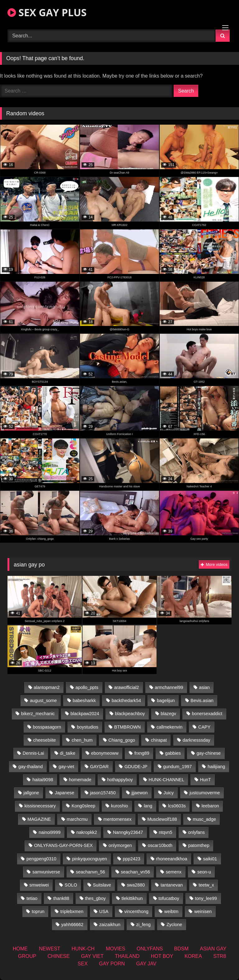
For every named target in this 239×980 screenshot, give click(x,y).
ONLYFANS (150, 949)
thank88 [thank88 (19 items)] (61, 898)
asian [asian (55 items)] (204, 687)
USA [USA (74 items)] (104, 911)
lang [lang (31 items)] (148, 806)
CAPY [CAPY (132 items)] (204, 727)
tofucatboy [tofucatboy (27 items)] (169, 898)
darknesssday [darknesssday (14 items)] (197, 740)
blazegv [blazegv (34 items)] (168, 714)
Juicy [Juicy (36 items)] (169, 793)
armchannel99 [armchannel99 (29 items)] (169, 687)
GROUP (27, 956)
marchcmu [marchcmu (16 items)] (77, 819)
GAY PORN (112, 964)
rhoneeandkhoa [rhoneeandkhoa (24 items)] (172, 859)
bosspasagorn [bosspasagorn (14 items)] (47, 727)
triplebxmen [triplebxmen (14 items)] (72, 911)
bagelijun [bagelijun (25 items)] (166, 700)
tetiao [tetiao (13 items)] (32, 898)
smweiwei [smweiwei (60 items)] (39, 885)
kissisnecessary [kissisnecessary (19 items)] (40, 806)
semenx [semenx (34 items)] (174, 872)
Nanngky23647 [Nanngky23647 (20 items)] (128, 832)
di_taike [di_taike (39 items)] (68, 753)
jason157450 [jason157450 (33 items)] (103, 793)
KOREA (193, 956)
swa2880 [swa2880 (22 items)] (136, 885)
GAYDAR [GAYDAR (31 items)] (99, 767)
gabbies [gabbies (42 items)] (173, 753)
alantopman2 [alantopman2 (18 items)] (47, 687)
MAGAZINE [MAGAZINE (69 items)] (39, 819)
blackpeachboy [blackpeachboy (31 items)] (130, 714)
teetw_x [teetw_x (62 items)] (206, 885)
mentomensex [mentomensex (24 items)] (117, 819)
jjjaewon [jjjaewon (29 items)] (140, 793)
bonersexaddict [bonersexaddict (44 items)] (207, 714)
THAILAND (127, 956)
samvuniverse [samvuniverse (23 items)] (46, 872)
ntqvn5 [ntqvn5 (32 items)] (165, 832)
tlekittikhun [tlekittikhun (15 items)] (132, 898)
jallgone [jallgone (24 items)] (31, 793)
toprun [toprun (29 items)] (38, 911)
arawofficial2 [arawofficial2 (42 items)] (127, 687)
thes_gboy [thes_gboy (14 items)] (95, 898)
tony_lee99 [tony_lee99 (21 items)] (206, 898)
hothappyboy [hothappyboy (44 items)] (120, 780)
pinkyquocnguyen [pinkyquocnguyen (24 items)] (90, 859)
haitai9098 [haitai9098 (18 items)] (43, 780)
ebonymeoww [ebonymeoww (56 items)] (105, 753)
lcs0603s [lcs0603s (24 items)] (177, 806)
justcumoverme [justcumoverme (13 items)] (205, 793)
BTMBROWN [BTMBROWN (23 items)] (128, 727)
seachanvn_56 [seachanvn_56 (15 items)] (91, 872)
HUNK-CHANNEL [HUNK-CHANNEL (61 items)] (166, 780)
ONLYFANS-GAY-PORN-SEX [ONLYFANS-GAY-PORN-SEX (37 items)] (63, 845)
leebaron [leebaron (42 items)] (210, 806)
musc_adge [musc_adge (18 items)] (204, 819)
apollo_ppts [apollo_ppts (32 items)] (87, 687)
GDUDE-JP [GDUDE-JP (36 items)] (136, 767)
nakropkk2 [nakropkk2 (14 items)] (87, 832)
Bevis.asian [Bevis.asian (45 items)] (202, 700)
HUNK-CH (83, 949)
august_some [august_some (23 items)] (43, 700)
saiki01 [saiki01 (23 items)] (210, 859)
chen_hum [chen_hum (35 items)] (82, 740)
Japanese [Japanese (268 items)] (64, 793)
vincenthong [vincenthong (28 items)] (136, 911)
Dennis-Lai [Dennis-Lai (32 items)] (33, 753)
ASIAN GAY (213, 949)
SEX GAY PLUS (47, 12)
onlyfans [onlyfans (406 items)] (196, 832)
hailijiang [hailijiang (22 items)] (216, 767)
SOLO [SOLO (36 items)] (71, 885)
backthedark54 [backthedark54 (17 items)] (126, 700)
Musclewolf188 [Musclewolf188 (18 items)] (162, 819)
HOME (20, 949)
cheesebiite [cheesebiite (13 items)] (45, 740)
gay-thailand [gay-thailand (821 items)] (30, 767)
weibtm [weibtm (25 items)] (171, 911)
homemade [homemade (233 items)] (80, 780)
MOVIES (115, 949)
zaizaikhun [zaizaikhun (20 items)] (110, 925)
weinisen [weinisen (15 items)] (203, 911)
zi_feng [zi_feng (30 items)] (143, 925)
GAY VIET (92, 956)
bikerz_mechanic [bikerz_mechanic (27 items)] (38, 714)
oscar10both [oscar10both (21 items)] (160, 845)
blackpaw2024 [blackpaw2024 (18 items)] (85, 714)
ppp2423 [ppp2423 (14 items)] (132, 859)
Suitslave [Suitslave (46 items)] (102, 885)
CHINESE (59, 956)
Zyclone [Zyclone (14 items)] (174, 925)
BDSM (181, 949)
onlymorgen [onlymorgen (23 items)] (120, 845)
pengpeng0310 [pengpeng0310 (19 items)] (41, 859)
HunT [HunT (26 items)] (206, 780)
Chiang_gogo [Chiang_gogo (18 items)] (122, 740)
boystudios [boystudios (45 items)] (88, 727)
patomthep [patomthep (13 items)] (199, 845)
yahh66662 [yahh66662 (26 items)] (72, 925)
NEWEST (49, 949)
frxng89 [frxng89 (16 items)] (142, 753)
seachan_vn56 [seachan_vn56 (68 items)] (135, 872)
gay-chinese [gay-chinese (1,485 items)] (209, 753)
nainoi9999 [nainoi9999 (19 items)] (49, 832)
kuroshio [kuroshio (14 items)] (119, 806)
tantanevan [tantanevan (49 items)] (172, 885)
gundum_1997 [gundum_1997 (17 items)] (177, 767)
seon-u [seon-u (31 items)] (204, 872)
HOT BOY (162, 956)
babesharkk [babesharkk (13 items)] (84, 700)
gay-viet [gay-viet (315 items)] (66, 767)
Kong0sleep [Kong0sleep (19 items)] (83, 806)
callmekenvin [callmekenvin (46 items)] (169, 727)
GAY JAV (146, 964)
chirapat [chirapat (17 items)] (159, 740)
